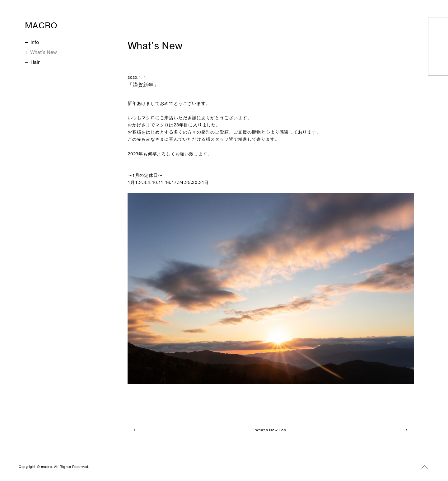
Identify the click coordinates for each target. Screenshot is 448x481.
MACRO (54, 24)
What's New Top (271, 430)
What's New (41, 52)
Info (32, 42)
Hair (32, 62)
